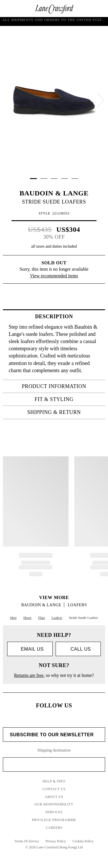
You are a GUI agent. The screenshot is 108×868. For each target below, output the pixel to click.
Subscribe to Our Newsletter (54, 735)
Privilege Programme (54, 820)
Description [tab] (68, 317)
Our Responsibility (54, 804)
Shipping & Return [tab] (64, 412)
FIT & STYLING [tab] (68, 399)
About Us (54, 797)
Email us (30, 649)
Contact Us (54, 789)
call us (78, 649)
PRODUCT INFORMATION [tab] (62, 386)
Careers (54, 828)
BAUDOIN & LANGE (54, 193)
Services (54, 812)
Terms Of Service (27, 841)
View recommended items (54, 276)
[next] (101, 100)
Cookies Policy (83, 841)
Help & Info (54, 781)
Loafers (77, 605)
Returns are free (29, 675)
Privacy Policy (56, 841)
